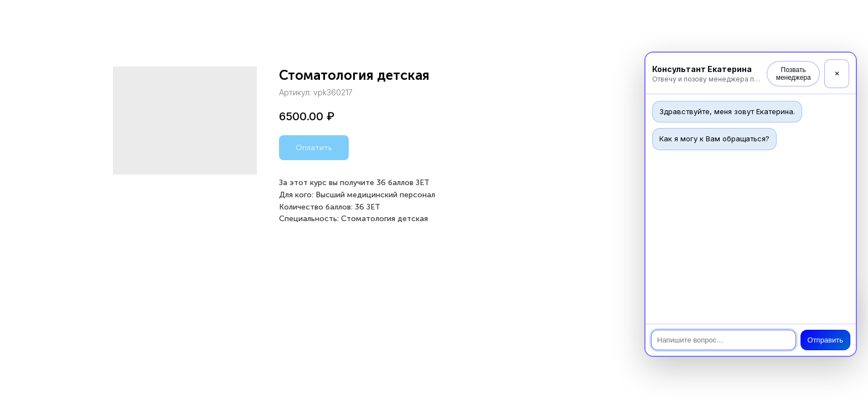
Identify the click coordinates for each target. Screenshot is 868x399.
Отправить (825, 340)
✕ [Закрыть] (837, 74)
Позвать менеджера (794, 74)
